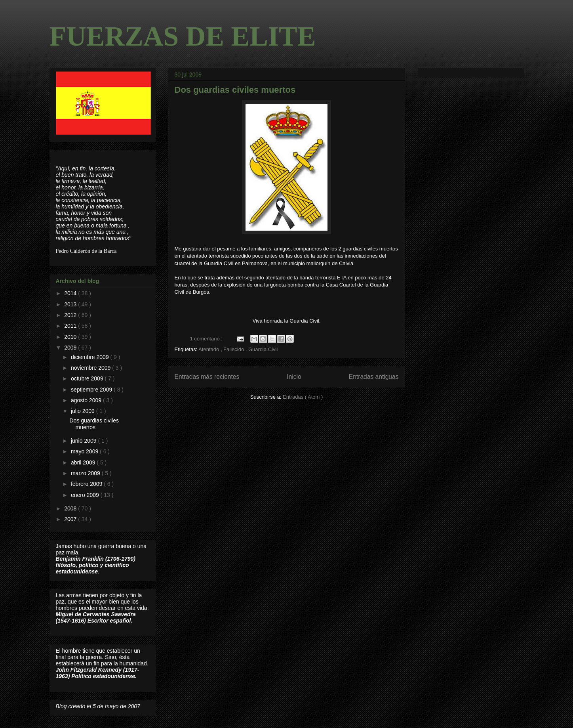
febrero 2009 (87, 484)
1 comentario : (207, 339)
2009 (71, 348)
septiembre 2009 (92, 390)
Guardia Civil (263, 349)
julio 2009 (84, 411)
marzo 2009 (86, 473)
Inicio (294, 377)
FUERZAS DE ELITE (183, 36)
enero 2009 (86, 495)
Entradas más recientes (207, 377)
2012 (71, 315)
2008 (71, 508)
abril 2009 (84, 462)
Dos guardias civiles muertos (235, 90)
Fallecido (234, 349)
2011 (71, 326)
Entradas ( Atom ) (303, 397)
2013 (71, 304)
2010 (71, 337)
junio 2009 (85, 441)
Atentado (209, 349)
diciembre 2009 (91, 357)
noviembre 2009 (91, 368)
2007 (71, 519)
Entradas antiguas (374, 377)
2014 (71, 293)
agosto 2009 (87, 400)
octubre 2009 (88, 378)
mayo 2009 (85, 451)
